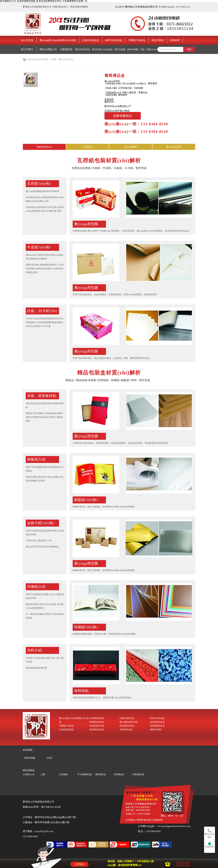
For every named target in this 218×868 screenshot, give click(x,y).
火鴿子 (50, 758)
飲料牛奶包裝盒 (114, 40)
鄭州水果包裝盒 (83, 49)
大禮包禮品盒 (138, 774)
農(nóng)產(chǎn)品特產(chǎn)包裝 (58, 40)
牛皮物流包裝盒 (66, 730)
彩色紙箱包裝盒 (157, 726)
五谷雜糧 (63, 774)
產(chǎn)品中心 (66, 59)
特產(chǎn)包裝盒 (155, 49)
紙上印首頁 (27, 40)
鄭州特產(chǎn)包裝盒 (102, 49)
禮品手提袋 (158, 40)
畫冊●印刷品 (156, 730)
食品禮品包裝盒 (157, 722)
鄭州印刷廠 (133, 49)
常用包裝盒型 (126, 730)
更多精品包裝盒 (97, 730)
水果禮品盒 (119, 774)
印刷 (142, 49)
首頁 (54, 59)
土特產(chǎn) (29, 774)
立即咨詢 (79, 864)
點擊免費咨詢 (123, 116)
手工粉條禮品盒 (85, 774)
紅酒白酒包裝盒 (91, 40)
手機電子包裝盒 (137, 40)
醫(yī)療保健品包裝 (129, 722)
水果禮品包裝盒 (97, 718)
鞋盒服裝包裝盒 (127, 726)
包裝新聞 (175, 40)
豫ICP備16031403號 (51, 807)
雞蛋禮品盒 (101, 774)
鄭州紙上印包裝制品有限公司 (141, 7)
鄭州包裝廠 (120, 49)
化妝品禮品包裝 (97, 726)
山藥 (43, 774)
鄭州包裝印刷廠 (31, 59)
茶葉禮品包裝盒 (97, 722)
